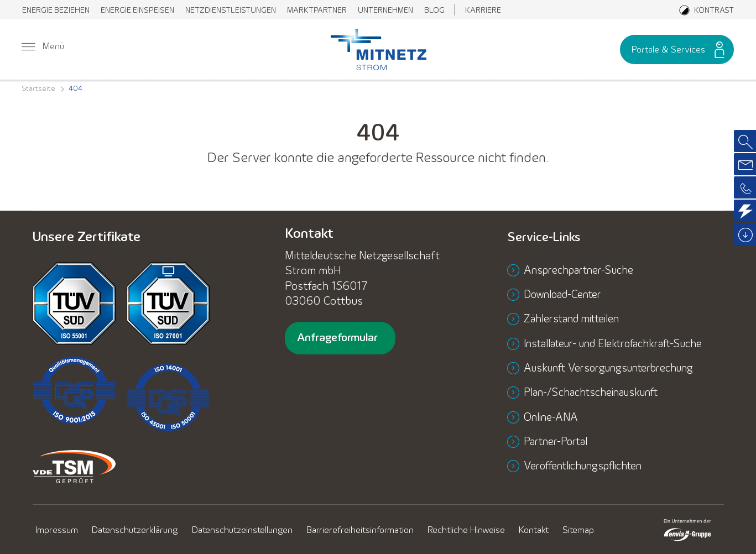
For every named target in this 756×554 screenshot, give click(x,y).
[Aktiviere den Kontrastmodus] (707, 10)
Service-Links (547, 237)
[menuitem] (56, 10)
